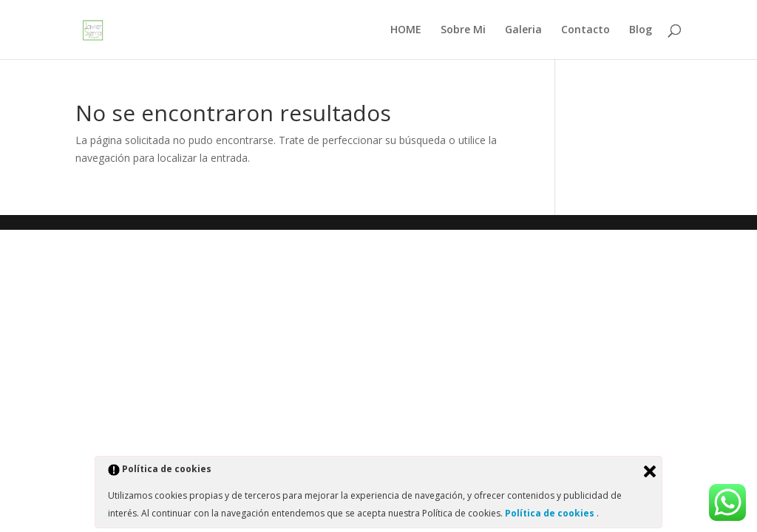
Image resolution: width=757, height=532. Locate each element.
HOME (406, 30)
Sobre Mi (463, 30)
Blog (641, 30)
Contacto (585, 30)
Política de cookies (551, 513)
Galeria (523, 30)
